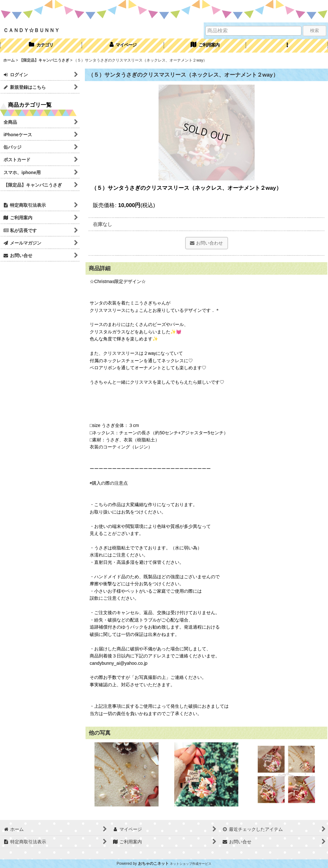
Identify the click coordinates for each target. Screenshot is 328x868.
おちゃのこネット (153, 864)
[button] (287, 46)
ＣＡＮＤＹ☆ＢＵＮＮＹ (31, 30)
